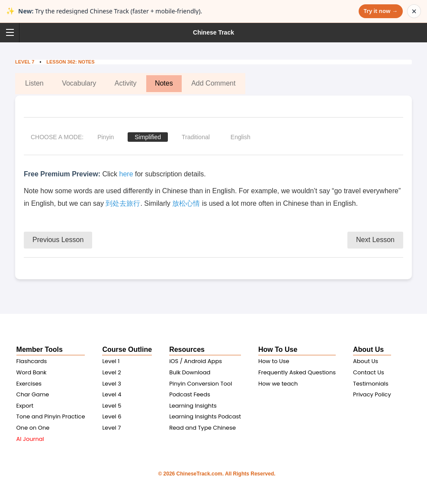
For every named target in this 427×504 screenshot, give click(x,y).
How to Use (274, 361)
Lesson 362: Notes (71, 62)
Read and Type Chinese (202, 428)
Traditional (196, 137)
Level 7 (25, 62)
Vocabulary (79, 83)
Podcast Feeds (190, 394)
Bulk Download (190, 372)
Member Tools (40, 349)
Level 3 (111, 384)
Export (25, 406)
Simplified (148, 137)
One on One (33, 428)
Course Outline (127, 349)
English (241, 137)
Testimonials (371, 384)
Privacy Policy (372, 394)
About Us (368, 349)
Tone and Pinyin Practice (51, 416)
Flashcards (32, 361)
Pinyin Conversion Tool (201, 384)
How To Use (278, 349)
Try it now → (381, 11)
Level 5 (112, 406)
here (126, 174)
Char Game (33, 394)
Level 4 (112, 394)
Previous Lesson (58, 240)
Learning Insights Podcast (205, 416)
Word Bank (32, 372)
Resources (187, 349)
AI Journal (30, 439)
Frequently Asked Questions (297, 372)
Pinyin (106, 137)
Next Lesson (375, 240)
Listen (34, 83)
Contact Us (369, 372)
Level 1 (111, 361)
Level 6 (112, 416)
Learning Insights (193, 406)
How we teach (278, 384)
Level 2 (111, 372)
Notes (164, 83)
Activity (126, 83)
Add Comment (213, 83)
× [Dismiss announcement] (414, 11)
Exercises (29, 384)
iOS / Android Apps (196, 361)
